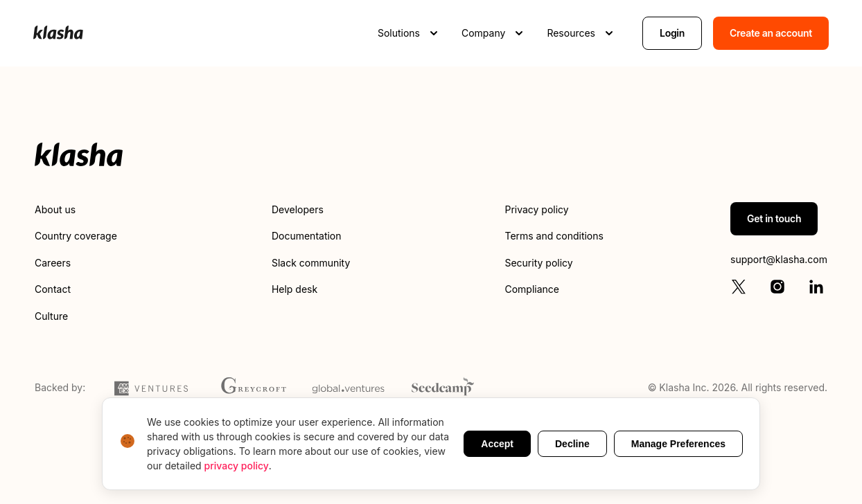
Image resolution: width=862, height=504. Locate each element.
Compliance (532, 289)
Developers (298, 209)
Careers (53, 263)
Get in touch (774, 218)
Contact (53, 289)
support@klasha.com (779, 259)
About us (55, 209)
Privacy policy (536, 209)
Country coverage (76, 236)
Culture (51, 316)
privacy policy (237, 466)
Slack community (311, 263)
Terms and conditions (554, 236)
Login (672, 33)
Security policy (538, 263)
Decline (572, 444)
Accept (497, 444)
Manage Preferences (678, 444)
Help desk (294, 289)
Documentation (307, 236)
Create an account (771, 33)
